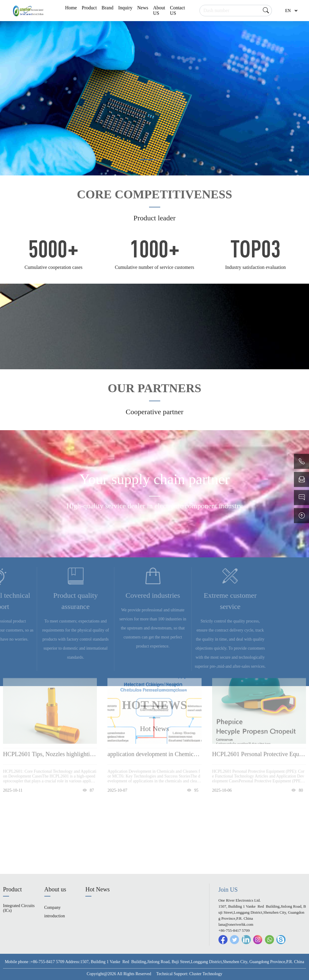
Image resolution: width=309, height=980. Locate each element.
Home (71, 8)
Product (89, 8)
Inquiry (125, 8)
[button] (146, 160)
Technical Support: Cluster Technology (189, 974)
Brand (108, 8)
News (143, 8)
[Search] (236, 11)
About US (159, 10)
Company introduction (55, 912)
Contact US (177, 10)
